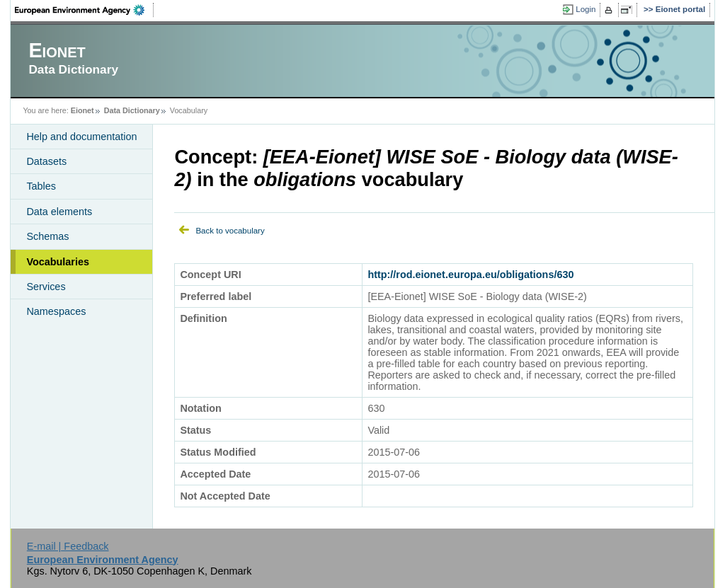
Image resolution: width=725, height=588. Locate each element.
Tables (41, 186)
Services (46, 287)
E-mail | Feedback (68, 546)
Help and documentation (81, 137)
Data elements (59, 212)
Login (586, 9)
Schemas (47, 236)
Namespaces (56, 311)
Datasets (46, 161)
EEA (84, 10)
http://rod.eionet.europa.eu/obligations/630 (470, 275)
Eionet (82, 110)
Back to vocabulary (230, 231)
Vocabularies (58, 262)
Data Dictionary (132, 110)
